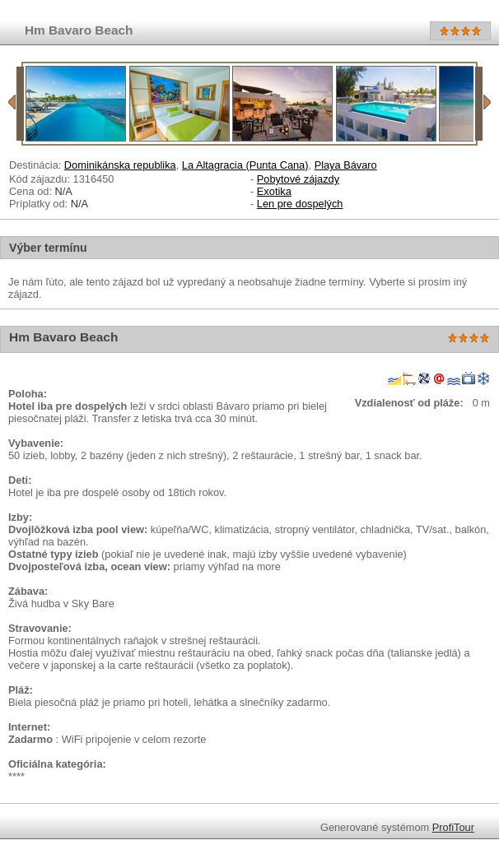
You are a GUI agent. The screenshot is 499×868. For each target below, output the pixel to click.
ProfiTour (453, 827)
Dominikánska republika (120, 165)
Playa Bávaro (346, 165)
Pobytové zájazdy (298, 179)
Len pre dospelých (300, 204)
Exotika (274, 191)
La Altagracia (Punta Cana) (245, 165)
